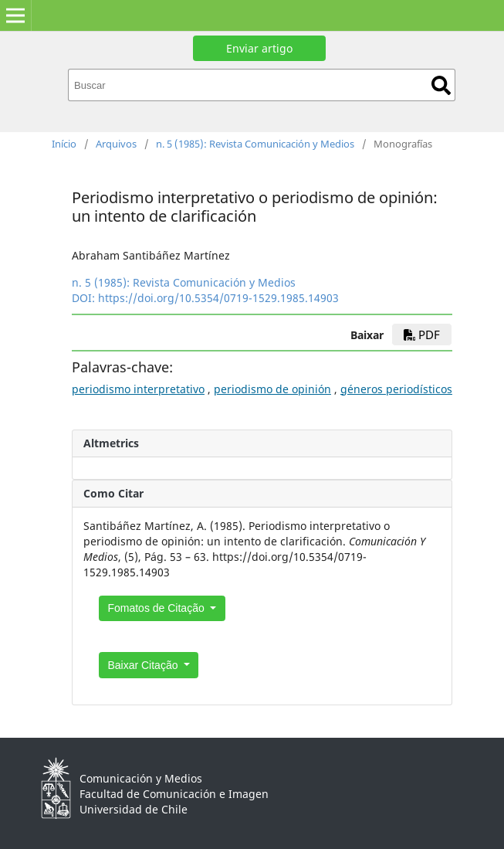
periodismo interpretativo (138, 389)
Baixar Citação (144, 665)
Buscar (441, 85)
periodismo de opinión (272, 389)
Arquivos (116, 144)
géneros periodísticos (396, 389)
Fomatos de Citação (157, 608)
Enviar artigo (259, 48)
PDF (422, 335)
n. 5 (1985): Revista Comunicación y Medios (255, 144)
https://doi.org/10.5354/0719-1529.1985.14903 (218, 298)
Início (64, 144)
